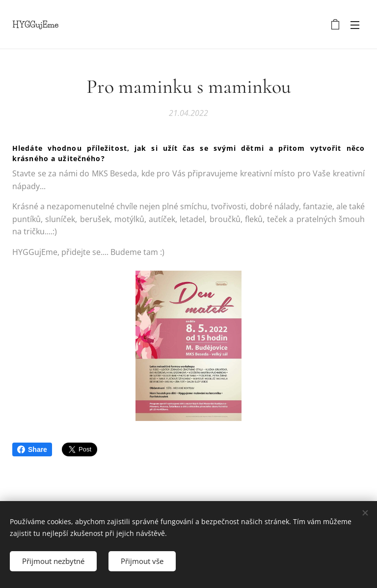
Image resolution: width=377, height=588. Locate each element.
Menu (355, 25)
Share (32, 449)
